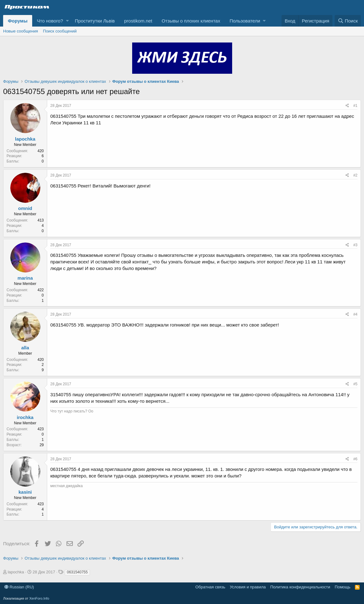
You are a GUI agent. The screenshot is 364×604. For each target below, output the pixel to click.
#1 (355, 106)
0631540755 (77, 572)
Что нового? (50, 21)
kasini (25, 492)
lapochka (25, 139)
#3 (355, 245)
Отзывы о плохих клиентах (191, 21)
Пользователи (245, 21)
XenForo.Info (39, 598)
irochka (25, 417)
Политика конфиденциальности (300, 587)
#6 (355, 459)
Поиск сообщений (60, 31)
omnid (25, 208)
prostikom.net (138, 21)
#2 (355, 175)
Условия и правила (248, 587)
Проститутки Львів (95, 21)
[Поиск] (348, 21)
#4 (355, 314)
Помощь (342, 587)
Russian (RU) (19, 587)
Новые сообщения (21, 31)
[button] (67, 21)
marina (25, 278)
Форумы (18, 21)
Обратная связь (210, 587)
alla (25, 348)
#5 (355, 384)
